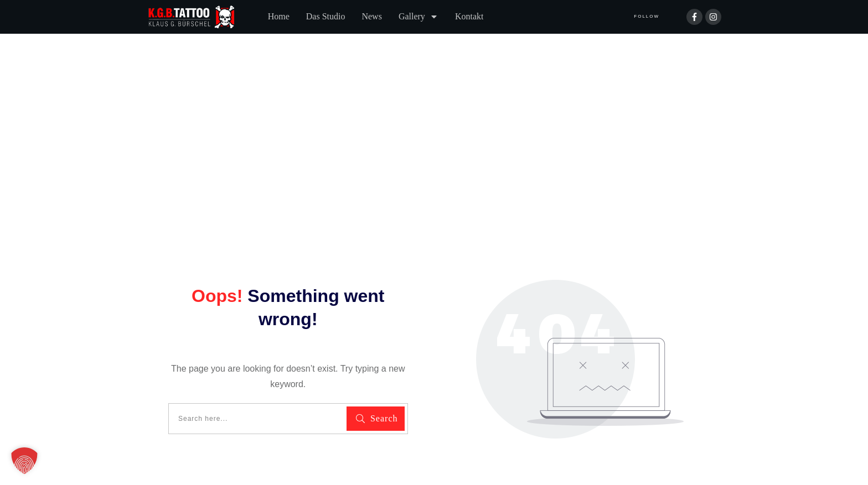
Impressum (273, 436)
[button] (24, 461)
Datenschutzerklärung (192, 436)
